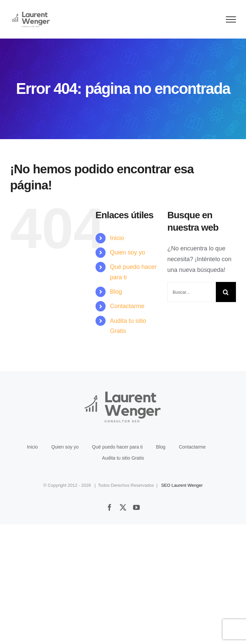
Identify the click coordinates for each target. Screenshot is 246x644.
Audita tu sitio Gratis (123, 458)
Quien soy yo (128, 252)
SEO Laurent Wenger (182, 485)
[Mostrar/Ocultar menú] (231, 19)
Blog (116, 292)
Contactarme (127, 306)
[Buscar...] (192, 292)
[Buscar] (226, 292)
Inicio (117, 238)
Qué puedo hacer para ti (117, 447)
